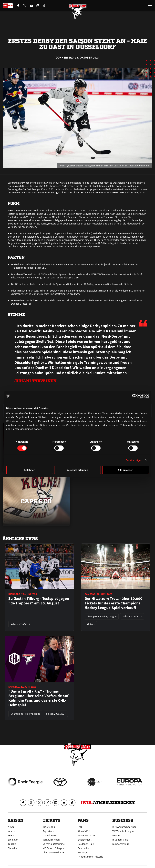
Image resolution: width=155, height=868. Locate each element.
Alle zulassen (125, 470)
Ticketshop (49, 827)
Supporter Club (121, 844)
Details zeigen (134, 460)
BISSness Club (120, 840)
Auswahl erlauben (77, 470)
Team (11, 835)
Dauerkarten (50, 835)
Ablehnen (30, 470)
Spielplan (13, 840)
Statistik (12, 848)
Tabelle (12, 844)
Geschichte (84, 848)
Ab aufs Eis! (84, 831)
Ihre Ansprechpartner (124, 827)
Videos (12, 831)
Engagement (84, 840)
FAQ (80, 827)
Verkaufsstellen (51, 840)
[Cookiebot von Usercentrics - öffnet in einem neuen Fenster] (135, 396)
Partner (116, 835)
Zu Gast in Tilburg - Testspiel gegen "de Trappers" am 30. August (39, 601)
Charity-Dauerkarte (53, 852)
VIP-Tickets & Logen (53, 848)
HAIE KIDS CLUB (86, 835)
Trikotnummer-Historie (90, 857)
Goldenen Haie (86, 844)
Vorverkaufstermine (54, 844)
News (11, 827)
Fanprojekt (84, 852)
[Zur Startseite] (78, 11)
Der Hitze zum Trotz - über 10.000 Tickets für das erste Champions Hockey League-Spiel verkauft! (114, 603)
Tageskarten (49, 831)
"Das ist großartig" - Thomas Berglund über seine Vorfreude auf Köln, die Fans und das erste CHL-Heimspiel (38, 698)
